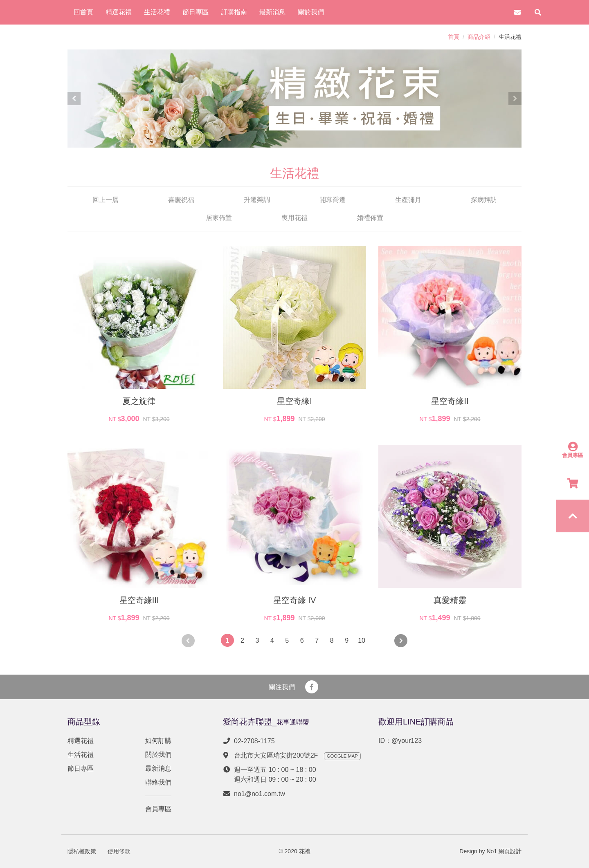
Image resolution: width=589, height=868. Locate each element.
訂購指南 (234, 12)
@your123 (407, 741)
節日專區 (81, 768)
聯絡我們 (158, 782)
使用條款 (119, 851)
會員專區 (158, 809)
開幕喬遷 (333, 200)
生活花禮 (81, 755)
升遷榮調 (257, 200)
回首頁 (83, 12)
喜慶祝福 (181, 200)
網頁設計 (510, 851)
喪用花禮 (294, 218)
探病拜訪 (484, 200)
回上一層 (106, 200)
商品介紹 (479, 37)
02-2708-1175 (254, 741)
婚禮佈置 (370, 218)
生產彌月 (408, 200)
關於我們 (158, 755)
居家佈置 (219, 218)
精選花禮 (81, 741)
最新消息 (158, 768)
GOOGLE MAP (342, 756)
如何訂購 (158, 741)
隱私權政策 (82, 851)
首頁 (454, 37)
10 (362, 640)
